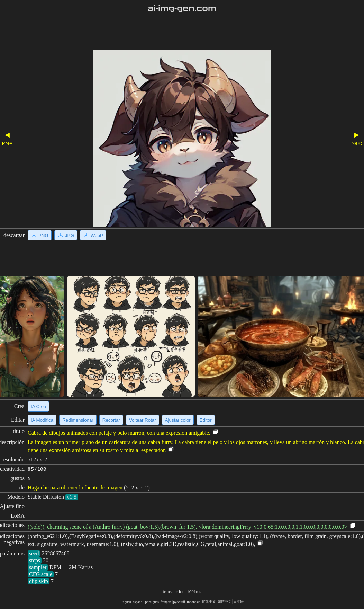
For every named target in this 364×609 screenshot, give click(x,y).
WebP (93, 235)
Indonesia (194, 602)
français (166, 602)
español (138, 602)
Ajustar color (178, 420)
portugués (152, 602)
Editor (206, 420)
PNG (40, 235)
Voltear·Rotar (143, 420)
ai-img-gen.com (182, 8)
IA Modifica (42, 420)
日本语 (238, 602)
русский (179, 602)
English (126, 602)
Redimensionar (78, 420)
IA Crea (38, 407)
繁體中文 (225, 602)
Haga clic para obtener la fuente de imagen (75, 488)
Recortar (111, 420)
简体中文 (209, 602)
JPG (66, 235)
